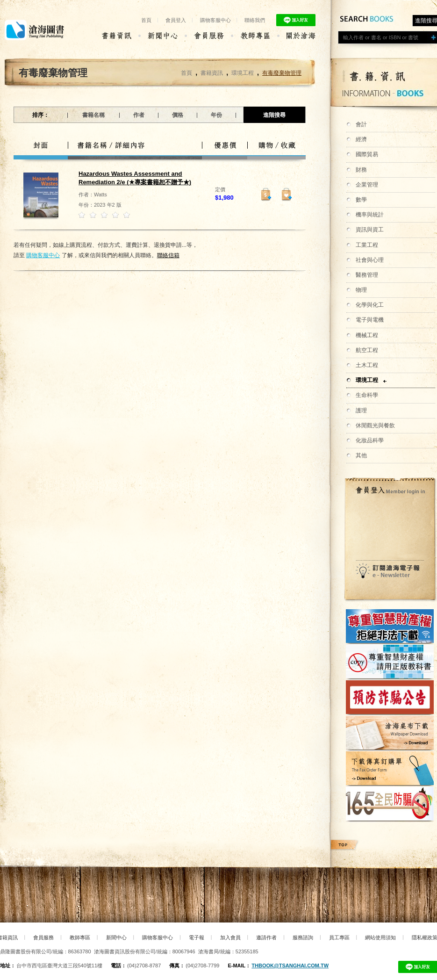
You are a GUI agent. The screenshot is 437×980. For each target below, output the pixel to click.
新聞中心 (116, 937)
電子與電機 (370, 320)
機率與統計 (370, 215)
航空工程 (367, 350)
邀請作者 (266, 937)
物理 (361, 290)
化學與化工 (370, 305)
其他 (361, 455)
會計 (361, 124)
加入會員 (230, 937)
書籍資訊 (212, 73)
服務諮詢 (303, 937)
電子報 (197, 937)
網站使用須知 (380, 937)
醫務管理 (367, 275)
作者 (139, 115)
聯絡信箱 (168, 255)
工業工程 (367, 245)
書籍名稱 (93, 115)
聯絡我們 (255, 20)
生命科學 (367, 395)
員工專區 (339, 937)
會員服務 (43, 937)
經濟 (361, 139)
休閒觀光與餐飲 (375, 425)
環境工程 (367, 380)
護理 (361, 411)
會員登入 (176, 20)
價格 (178, 115)
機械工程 (367, 335)
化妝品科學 (370, 440)
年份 (216, 115)
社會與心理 (370, 260)
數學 (361, 200)
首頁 (146, 20)
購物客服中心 (215, 20)
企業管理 (367, 185)
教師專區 (80, 937)
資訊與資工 (370, 230)
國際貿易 (367, 154)
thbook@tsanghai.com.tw (290, 966)
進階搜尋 (274, 115)
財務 (361, 170)
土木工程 (367, 365)
